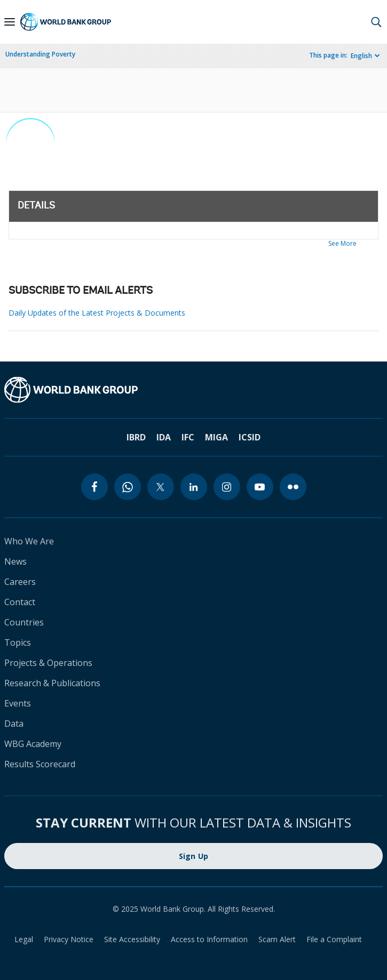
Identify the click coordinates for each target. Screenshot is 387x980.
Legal (24, 939)
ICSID (250, 437)
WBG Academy (33, 744)
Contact (20, 602)
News (15, 561)
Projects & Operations (48, 663)
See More (342, 243)
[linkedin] (194, 487)
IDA (164, 437)
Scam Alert (277, 939)
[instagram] (227, 487)
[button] (376, 22)
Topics (18, 642)
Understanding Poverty (40, 54)
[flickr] (293, 487)
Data (14, 724)
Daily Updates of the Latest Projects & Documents (97, 313)
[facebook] (94, 487)
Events (18, 703)
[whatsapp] (128, 487)
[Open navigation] (10, 22)
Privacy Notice (69, 939)
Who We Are (29, 541)
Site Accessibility (132, 939)
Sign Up (194, 856)
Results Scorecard (40, 764)
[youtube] (260, 487)
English (361, 56)
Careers (20, 582)
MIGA (216, 437)
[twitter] (161, 487)
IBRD (136, 437)
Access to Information (209, 939)
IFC (188, 437)
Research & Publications (52, 683)
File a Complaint (334, 939)
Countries (24, 622)
